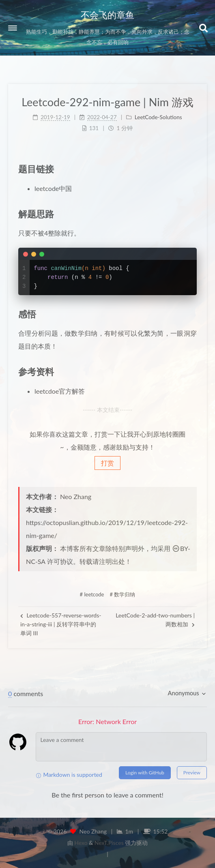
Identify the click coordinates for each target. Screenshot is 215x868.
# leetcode (92, 594)
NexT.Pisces (109, 843)
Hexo (81, 843)
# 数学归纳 (123, 594)
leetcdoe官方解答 (60, 391)
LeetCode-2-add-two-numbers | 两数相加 (155, 620)
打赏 (107, 463)
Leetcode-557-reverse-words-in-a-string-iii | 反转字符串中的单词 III (61, 624)
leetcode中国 (53, 188)
